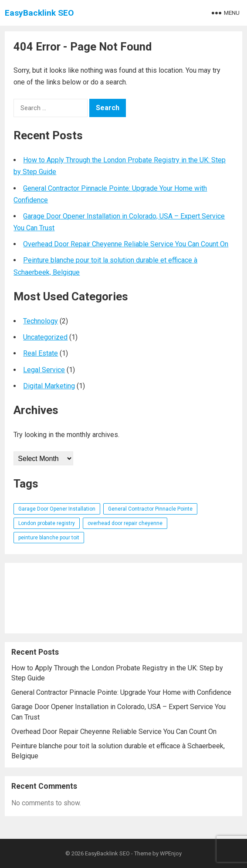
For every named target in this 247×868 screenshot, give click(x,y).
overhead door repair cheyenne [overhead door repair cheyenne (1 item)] (125, 523)
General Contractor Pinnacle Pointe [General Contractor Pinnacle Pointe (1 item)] (150, 509)
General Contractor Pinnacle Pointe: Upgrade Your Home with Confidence (121, 692)
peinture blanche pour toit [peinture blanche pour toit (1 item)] (49, 538)
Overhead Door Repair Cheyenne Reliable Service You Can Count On (126, 244)
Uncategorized (45, 337)
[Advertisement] (123, 598)
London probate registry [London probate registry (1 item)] (47, 523)
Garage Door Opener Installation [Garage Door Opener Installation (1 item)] (57, 509)
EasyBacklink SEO (39, 13)
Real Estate (41, 353)
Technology (41, 321)
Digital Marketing (49, 386)
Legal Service (44, 370)
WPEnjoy (171, 853)
